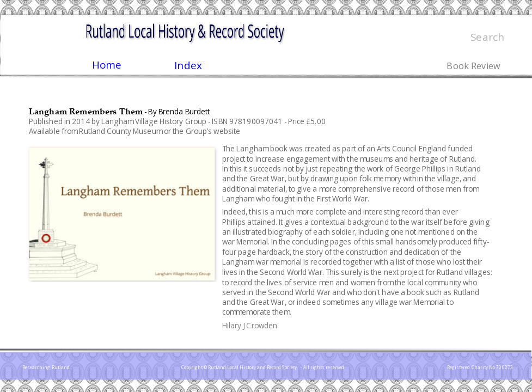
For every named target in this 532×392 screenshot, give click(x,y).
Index (188, 65)
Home (107, 65)
